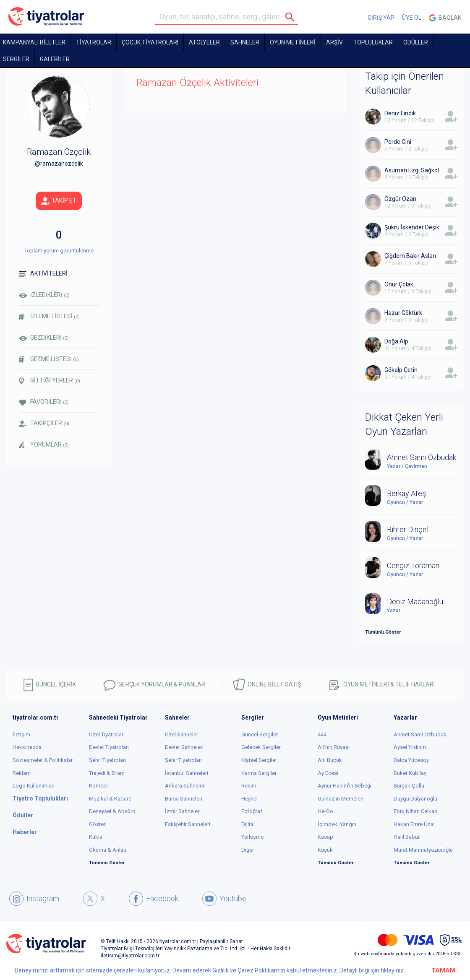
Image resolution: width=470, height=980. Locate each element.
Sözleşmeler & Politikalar (43, 760)
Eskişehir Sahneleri (188, 824)
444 (322, 734)
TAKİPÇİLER (44, 423)
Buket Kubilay (410, 773)
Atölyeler (204, 42)
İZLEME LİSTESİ (49, 316)
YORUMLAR (44, 445)
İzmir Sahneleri (183, 811)
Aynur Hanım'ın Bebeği (345, 786)
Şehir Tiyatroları (107, 760)
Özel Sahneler (181, 734)
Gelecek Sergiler (261, 747)
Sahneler (245, 42)
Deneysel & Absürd (112, 811)
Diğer (248, 850)
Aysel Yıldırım (410, 747)
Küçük (325, 850)
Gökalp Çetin (401, 370)
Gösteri (98, 824)
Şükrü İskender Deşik (412, 227)
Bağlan (445, 18)
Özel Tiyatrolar (106, 734)
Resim (249, 786)
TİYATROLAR (94, 42)
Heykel (249, 799)
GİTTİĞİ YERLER (50, 381)
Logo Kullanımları (34, 786)
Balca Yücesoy (411, 760)
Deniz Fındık (400, 113)
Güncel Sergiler (260, 734)
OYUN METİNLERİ (293, 42)
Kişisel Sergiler (259, 760)
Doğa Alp (396, 341)
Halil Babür (407, 837)
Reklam (22, 773)
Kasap (325, 837)
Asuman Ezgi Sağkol (412, 170)
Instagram (34, 899)
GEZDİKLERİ (44, 338)
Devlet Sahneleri (184, 747)
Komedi (98, 786)
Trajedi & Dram (107, 773)
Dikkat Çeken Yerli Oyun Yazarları (404, 424)
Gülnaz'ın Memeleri (341, 799)
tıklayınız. (393, 970)
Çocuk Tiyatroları (150, 42)
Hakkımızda (27, 747)
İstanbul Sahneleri (187, 773)
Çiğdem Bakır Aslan (410, 256)
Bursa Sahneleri (184, 799)
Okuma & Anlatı (108, 850)
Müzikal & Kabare (110, 799)
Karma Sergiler (259, 773)
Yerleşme (252, 837)
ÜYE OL (412, 18)
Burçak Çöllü (409, 786)
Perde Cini (398, 142)
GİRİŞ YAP (381, 18)
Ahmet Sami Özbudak (420, 734)
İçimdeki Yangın (337, 824)
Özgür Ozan (400, 199)
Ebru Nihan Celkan (415, 811)
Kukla (96, 837)
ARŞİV (334, 42)
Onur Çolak (399, 284)
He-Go (325, 811)
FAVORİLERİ (44, 402)
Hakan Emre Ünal (414, 824)
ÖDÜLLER (416, 42)
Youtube (224, 899)
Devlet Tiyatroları (109, 747)
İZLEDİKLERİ (44, 295)
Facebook (154, 899)
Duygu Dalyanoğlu (415, 799)
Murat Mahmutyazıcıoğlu (423, 850)
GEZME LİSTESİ (49, 359)
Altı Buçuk (330, 760)
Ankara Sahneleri (185, 786)
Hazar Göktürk (403, 313)
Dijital (248, 824)
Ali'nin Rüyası (334, 747)
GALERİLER (55, 59)
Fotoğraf (252, 811)
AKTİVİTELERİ (43, 274)
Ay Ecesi (328, 773)
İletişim (21, 734)
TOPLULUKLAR (373, 42)
